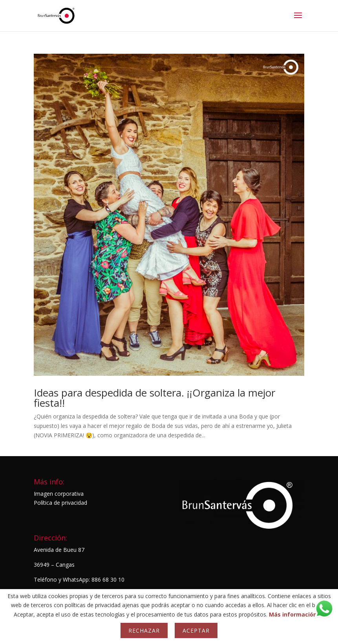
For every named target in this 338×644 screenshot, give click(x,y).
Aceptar (196, 630)
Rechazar (144, 630)
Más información (293, 614)
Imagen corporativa (59, 494)
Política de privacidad (60, 503)
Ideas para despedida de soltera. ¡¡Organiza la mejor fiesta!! (154, 398)
